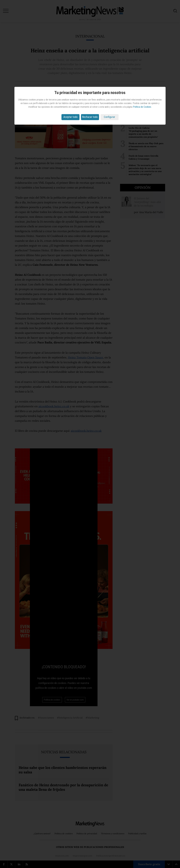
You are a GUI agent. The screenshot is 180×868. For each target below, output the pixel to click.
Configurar (109, 117)
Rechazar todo (90, 117)
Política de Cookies (142, 107)
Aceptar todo (70, 117)
